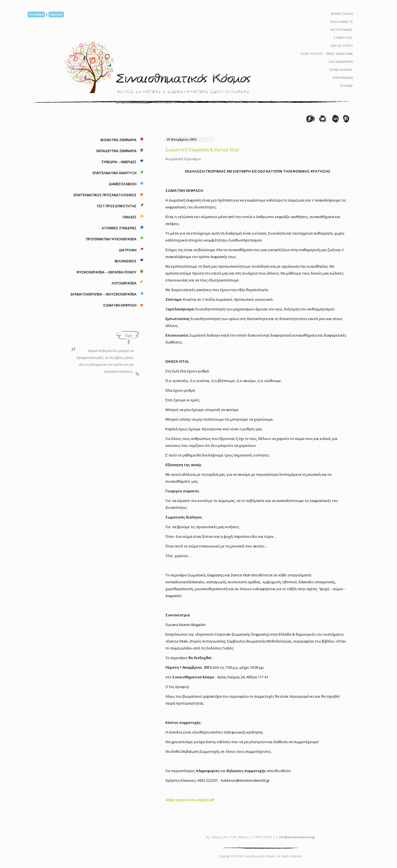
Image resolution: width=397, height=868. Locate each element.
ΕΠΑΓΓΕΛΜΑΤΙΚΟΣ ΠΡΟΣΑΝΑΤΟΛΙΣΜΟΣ (105, 195)
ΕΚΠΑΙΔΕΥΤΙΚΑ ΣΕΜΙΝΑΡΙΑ (116, 151)
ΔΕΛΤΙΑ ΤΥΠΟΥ (342, 46)
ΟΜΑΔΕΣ (129, 217)
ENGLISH (56, 14)
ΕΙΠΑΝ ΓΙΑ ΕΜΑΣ (341, 70)
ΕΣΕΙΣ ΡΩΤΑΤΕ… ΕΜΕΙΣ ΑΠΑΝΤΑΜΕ (327, 54)
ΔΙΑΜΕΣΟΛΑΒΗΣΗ (123, 184)
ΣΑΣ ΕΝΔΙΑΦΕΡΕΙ (341, 62)
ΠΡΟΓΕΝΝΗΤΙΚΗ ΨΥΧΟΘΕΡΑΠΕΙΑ (111, 239)
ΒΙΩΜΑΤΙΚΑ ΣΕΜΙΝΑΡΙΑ (119, 140)
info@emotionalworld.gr (297, 837)
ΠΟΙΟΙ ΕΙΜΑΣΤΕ (341, 22)
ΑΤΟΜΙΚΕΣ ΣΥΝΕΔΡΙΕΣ (119, 228)
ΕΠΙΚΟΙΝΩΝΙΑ (343, 78)
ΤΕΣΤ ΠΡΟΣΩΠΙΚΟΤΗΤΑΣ (116, 206)
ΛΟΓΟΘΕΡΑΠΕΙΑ (124, 283)
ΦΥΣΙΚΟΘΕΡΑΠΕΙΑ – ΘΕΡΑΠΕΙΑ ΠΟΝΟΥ (106, 272)
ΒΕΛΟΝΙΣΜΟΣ (126, 261)
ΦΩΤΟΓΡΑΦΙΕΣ (342, 30)
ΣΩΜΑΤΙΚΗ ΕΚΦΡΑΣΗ (120, 305)
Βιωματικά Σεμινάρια (183, 159)
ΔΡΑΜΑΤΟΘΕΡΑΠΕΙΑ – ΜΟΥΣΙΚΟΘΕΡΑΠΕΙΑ (103, 294)
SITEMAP (346, 86)
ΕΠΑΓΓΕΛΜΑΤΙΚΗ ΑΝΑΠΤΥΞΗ (115, 173)
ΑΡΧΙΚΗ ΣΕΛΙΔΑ (342, 14)
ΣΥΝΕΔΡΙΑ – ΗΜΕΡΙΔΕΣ (119, 162)
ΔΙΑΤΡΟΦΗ (128, 250)
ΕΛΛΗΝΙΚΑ (36, 14)
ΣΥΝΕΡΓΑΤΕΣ (343, 38)
